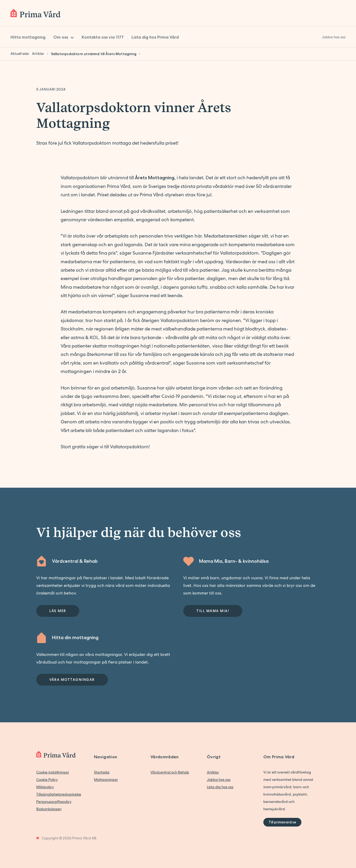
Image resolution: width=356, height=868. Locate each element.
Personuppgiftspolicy (54, 802)
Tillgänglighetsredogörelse (59, 794)
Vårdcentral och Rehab (170, 772)
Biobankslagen (49, 809)
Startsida (102, 772)
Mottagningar (106, 780)
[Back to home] (35, 13)
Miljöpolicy (45, 787)
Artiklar (213, 772)
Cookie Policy (47, 780)
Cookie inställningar (53, 772)
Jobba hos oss (219, 780)
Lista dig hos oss (220, 787)
